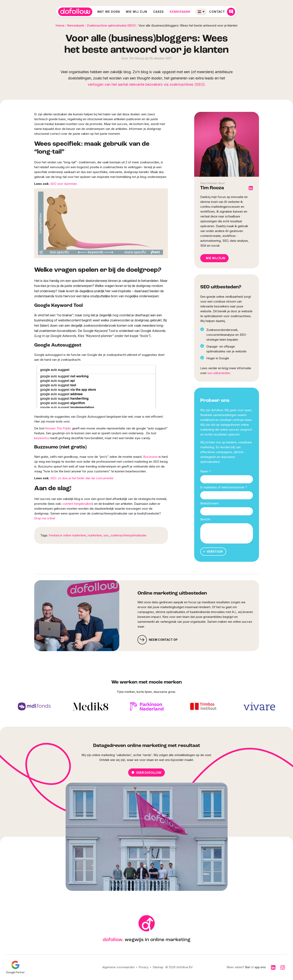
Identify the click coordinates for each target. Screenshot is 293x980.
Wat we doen (109, 12)
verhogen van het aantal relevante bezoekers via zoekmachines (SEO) (146, 84)
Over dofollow (146, 773)
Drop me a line (44, 518)
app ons (260, 967)
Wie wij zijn (136, 12)
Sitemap (158, 967)
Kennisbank (180, 12)
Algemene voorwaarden (118, 967)
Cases (158, 12)
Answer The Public (58, 428)
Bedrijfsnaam (209, 503)
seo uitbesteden (219, 373)
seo (106, 535)
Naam (206, 471)
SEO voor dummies (64, 184)
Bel (248, 967)
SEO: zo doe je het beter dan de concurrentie (82, 478)
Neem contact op (158, 640)
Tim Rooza (212, 188)
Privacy (144, 967)
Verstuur (213, 552)
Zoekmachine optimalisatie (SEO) (111, 25)
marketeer (95, 535)
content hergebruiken (77, 504)
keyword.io (42, 438)
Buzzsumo (150, 457)
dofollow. (113, 940)
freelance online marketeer (67, 535)
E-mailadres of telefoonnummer (224, 487)
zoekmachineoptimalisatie (128, 535)
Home (60, 25)
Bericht (205, 519)
